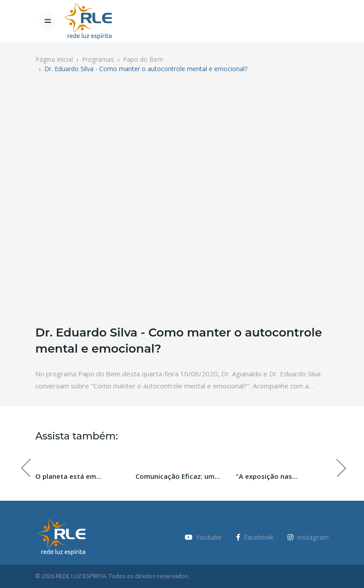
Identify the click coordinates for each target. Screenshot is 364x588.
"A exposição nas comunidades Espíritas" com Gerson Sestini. (282, 477)
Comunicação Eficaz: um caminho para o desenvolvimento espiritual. (181, 477)
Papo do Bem (143, 59)
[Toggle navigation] (48, 21)
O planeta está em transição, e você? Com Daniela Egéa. (73, 477)
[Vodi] (89, 21)
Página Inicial (54, 59)
